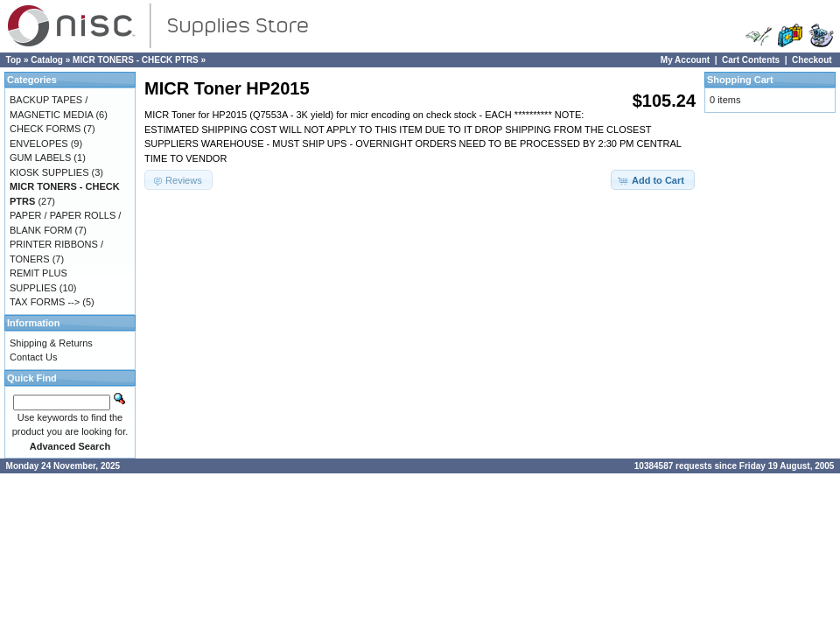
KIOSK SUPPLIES (49, 172)
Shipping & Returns (51, 343)
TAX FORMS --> (45, 302)
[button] (653, 180)
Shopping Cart (740, 80)
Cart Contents (751, 60)
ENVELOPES (39, 143)
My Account (685, 60)
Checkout (812, 60)
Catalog (47, 60)
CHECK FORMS (45, 129)
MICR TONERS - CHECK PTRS (136, 60)
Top (14, 60)
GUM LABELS (40, 157)
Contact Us (33, 357)
